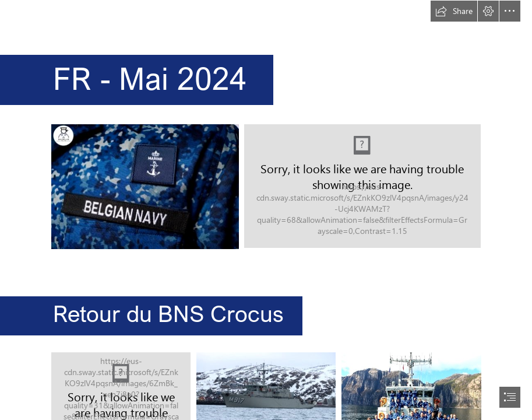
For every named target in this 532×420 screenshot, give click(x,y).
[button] (454, 11)
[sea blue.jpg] (145, 186)
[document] (266, 210)
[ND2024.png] (362, 186)
